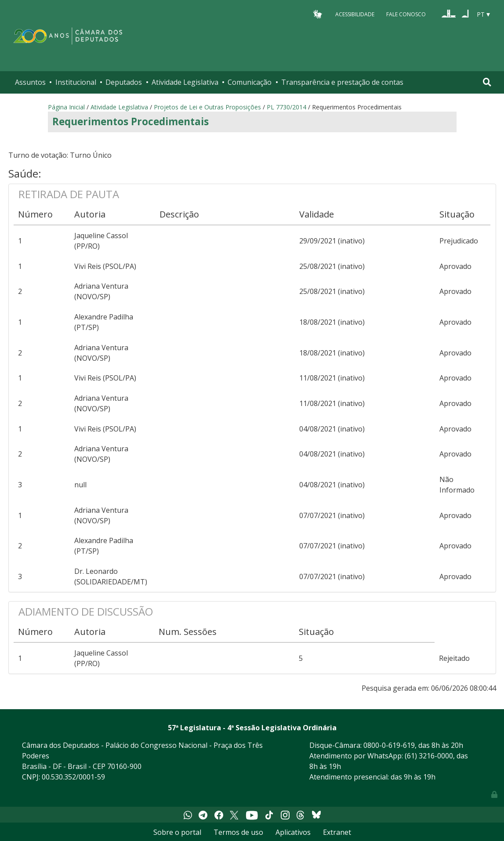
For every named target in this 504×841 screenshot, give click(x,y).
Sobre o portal (177, 832)
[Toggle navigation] (487, 82)
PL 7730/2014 (286, 107)
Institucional (76, 82)
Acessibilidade (355, 14)
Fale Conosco (406, 14)
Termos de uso (238, 832)
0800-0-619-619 (389, 745)
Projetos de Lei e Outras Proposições (207, 107)
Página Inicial (66, 107)
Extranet (337, 832)
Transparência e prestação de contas (342, 82)
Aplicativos (293, 832)
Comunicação (250, 82)
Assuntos (30, 82)
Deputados (124, 82)
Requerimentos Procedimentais (131, 121)
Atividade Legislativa (185, 82)
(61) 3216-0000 (429, 756)
